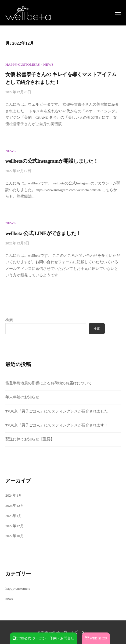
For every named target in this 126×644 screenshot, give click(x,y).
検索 (9, 320)
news (48, 64)
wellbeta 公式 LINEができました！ (43, 233)
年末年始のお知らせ (22, 397)
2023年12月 (15, 506)
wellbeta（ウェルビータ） (69, 632)
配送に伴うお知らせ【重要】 (30, 439)
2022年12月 (15, 526)
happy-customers (23, 64)
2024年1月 (14, 495)
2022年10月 (15, 536)
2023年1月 (14, 516)
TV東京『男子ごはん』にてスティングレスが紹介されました (57, 411)
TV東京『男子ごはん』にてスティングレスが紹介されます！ (57, 425)
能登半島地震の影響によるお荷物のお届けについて (49, 383)
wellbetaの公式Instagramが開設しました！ (52, 161)
